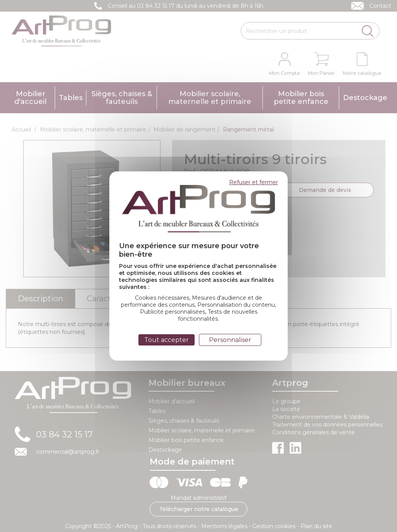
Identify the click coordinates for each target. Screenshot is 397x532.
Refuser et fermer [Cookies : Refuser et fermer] (254, 182)
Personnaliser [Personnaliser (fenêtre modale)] (230, 340)
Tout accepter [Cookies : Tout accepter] (167, 340)
